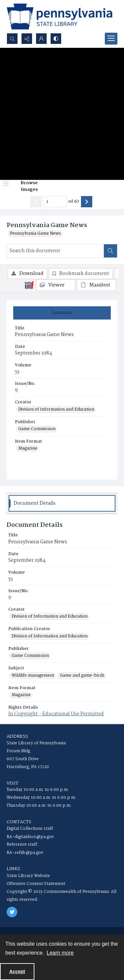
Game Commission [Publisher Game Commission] (37, 429)
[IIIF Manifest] (97, 285)
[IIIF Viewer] (56, 285)
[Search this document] (55, 251)
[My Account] (41, 39)
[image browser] (25, 186)
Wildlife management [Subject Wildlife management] (33, 676)
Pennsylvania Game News (35, 234)
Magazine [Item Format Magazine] (28, 449)
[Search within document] (110, 251)
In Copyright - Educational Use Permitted (56, 714)
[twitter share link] (12, 912)
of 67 (74, 202)
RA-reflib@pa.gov (25, 853)
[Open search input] (12, 39)
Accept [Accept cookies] (17, 971)
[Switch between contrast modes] (56, 39)
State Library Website (28, 876)
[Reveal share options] (27, 39)
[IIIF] (29, 285)
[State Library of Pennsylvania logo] (60, 17)
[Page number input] (55, 202)
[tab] (62, 313)
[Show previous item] (36, 202)
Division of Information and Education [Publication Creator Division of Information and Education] (50, 636)
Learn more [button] (60, 953)
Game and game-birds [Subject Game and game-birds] (82, 676)
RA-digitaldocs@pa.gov (30, 837)
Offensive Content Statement (36, 884)
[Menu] (111, 39)
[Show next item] (87, 202)
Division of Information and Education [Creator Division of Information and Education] (56, 410)
